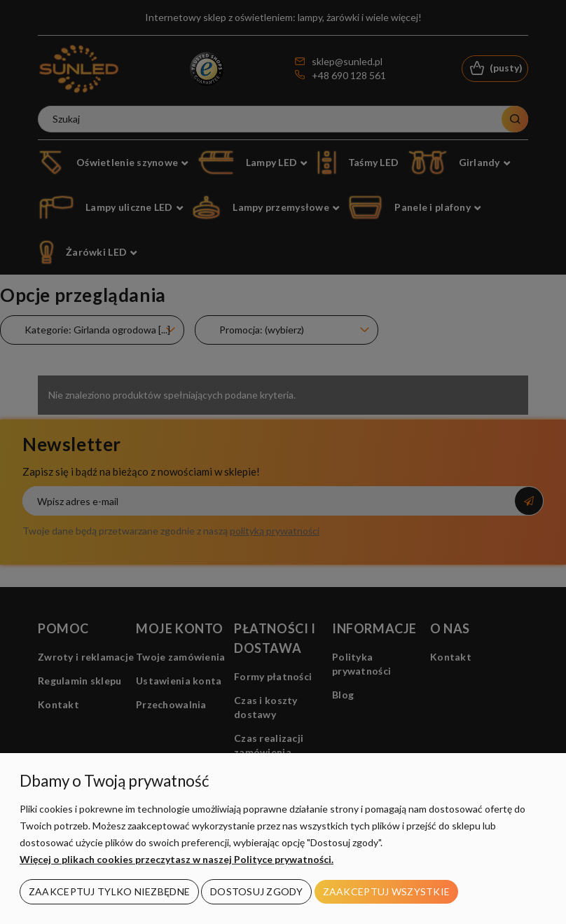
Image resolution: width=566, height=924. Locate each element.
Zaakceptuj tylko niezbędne (109, 891)
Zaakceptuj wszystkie (387, 891)
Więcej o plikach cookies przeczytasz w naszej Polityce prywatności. (177, 859)
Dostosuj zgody (256, 891)
